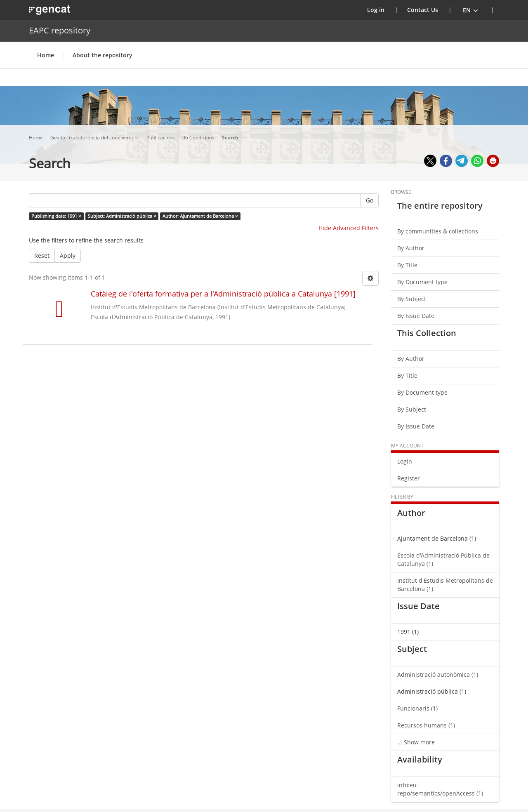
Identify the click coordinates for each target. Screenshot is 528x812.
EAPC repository (60, 30)
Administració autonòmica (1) (438, 674)
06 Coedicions (199, 138)
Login (405, 461)
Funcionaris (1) (417, 708)
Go (370, 200)
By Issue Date (416, 316)
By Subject (412, 299)
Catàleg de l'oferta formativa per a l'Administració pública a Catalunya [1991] (223, 294)
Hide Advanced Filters (349, 228)
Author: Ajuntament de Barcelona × (200, 216)
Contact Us (423, 10)
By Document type (422, 282)
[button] (471, 10)
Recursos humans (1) (426, 725)
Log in (381, 9)
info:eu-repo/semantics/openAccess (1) (440, 789)
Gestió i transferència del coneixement (95, 138)
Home (46, 55)
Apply (68, 255)
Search (231, 138)
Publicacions (161, 138)
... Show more (416, 742)
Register (409, 478)
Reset (42, 255)
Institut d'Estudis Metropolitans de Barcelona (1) (445, 585)
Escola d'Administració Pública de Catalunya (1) (443, 559)
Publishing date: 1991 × (56, 216)
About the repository (103, 55)
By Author (411, 248)
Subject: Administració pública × (122, 216)
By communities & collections (438, 231)
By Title (407, 265)
